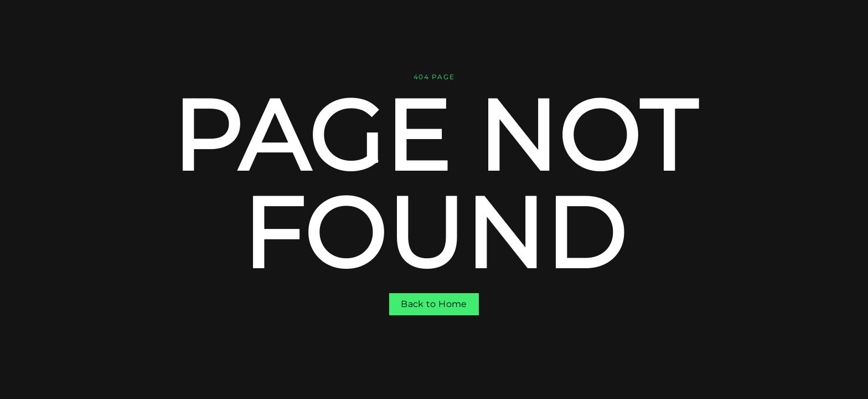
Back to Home (434, 304)
